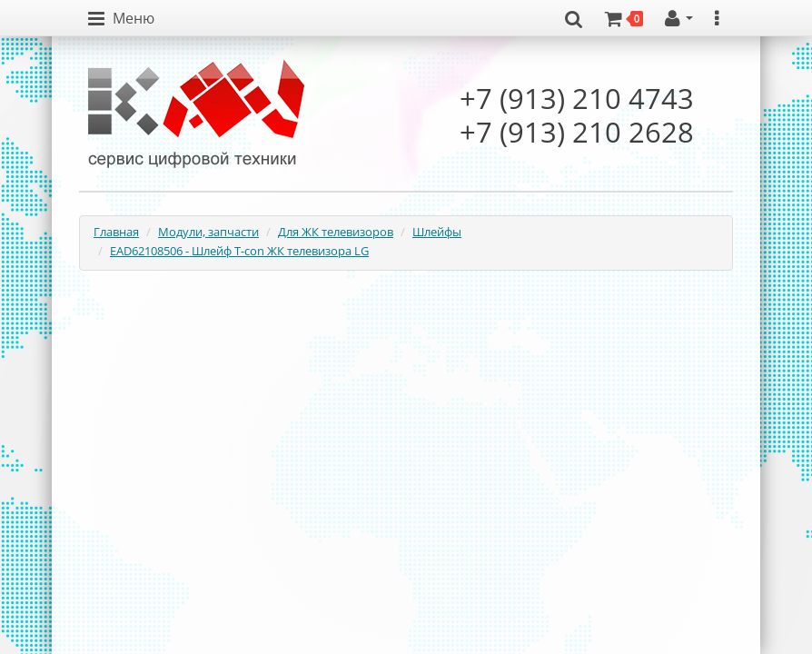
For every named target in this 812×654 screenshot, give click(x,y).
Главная (116, 232)
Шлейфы (437, 232)
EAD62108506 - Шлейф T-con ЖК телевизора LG (239, 251)
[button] (121, 19)
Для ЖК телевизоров (336, 232)
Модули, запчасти (208, 232)
